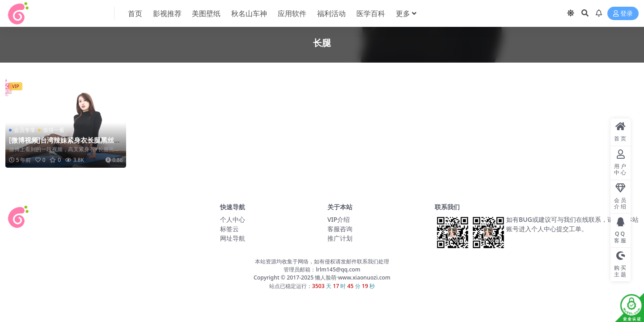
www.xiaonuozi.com (364, 278)
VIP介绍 (339, 219)
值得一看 (54, 130)
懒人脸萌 (325, 278)
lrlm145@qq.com (338, 269)
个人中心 (233, 219)
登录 (623, 14)
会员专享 (25, 130)
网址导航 (233, 238)
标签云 (229, 229)
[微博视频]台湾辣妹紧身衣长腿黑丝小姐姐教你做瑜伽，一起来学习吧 (65, 144)
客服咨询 (340, 229)
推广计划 (340, 238)
